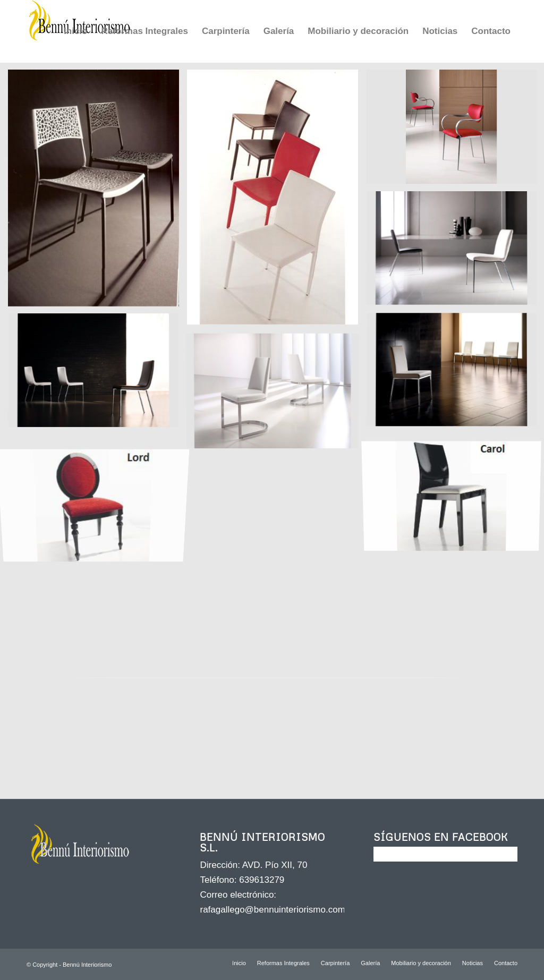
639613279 (262, 880)
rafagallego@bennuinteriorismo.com (272, 910)
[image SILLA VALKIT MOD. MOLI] (97, 375)
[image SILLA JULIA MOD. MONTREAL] (277, 201)
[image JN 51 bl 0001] (277, 394)
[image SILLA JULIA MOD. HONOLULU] (97, 192)
